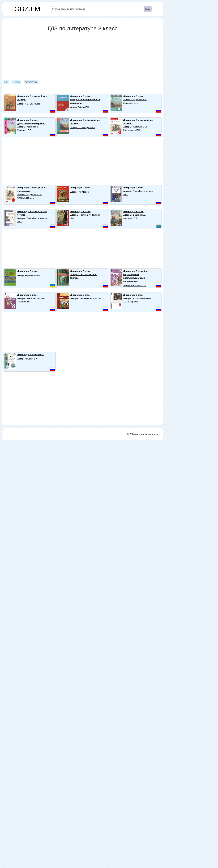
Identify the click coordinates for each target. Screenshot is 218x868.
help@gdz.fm (152, 434)
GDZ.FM (27, 9)
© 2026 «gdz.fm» (136, 434)
